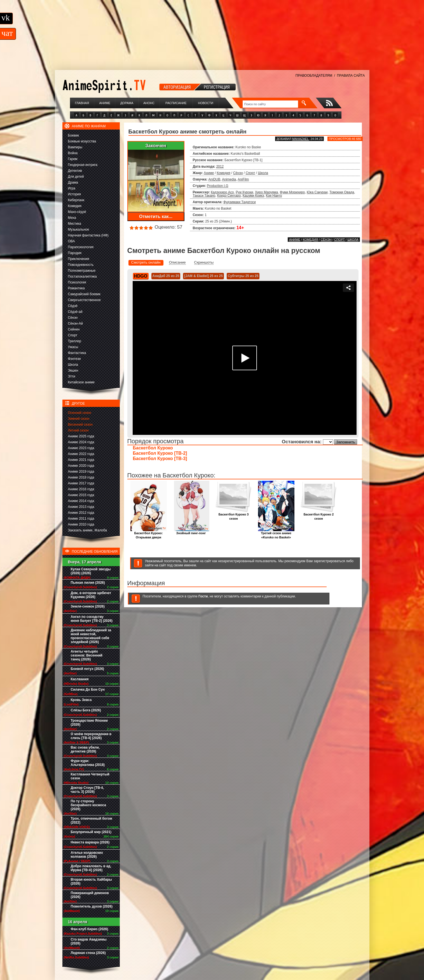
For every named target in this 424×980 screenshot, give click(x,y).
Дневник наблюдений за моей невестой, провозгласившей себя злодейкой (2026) (91, 636)
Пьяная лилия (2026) (88, 583)
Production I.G (218, 186)
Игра (72, 188)
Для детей (76, 177)
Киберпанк (76, 200)
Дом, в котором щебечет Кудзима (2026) (91, 595)
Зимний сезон (79, 419)
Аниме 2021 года (81, 460)
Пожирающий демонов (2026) (90, 895)
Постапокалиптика (82, 276)
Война (73, 153)
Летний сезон (78, 430)
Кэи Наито (274, 196)
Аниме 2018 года (81, 477)
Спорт (73, 335)
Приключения (79, 259)
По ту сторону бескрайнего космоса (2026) (89, 805)
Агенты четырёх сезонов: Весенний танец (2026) (87, 655)
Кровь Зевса (81, 700)
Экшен (73, 371)
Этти (72, 376)
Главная (82, 103)
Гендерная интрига (83, 165)
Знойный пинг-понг (191, 532)
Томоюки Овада (342, 192)
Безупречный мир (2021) (91, 832)
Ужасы (73, 347)
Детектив (75, 171)
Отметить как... (156, 216)
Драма (73, 182)
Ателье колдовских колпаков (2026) (87, 855)
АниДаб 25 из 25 (166, 276)
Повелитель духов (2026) (92, 906)
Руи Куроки (244, 192)
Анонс (149, 103)
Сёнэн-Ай (75, 323)
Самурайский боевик (84, 294)
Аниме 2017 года (81, 483)
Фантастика (77, 353)
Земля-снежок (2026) (88, 606)
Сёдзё (73, 306)
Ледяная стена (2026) (88, 953)
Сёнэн (73, 318)
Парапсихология (81, 247)
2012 (220, 167)
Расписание (176, 103)
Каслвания (80, 679)
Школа (73, 365)
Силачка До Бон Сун (88, 690)
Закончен (156, 146)
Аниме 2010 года (81, 524)
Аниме (105, 103)
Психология (77, 282)
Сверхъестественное (84, 300)
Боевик (74, 135)
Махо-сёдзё (77, 212)
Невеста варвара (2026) (90, 842)
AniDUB (215, 179)
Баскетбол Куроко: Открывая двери (149, 534)
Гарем (73, 159)
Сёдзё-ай (75, 312)
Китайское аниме (81, 382)
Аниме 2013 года (81, 507)
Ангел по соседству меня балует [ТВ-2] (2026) (92, 619)
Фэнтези (74, 359)
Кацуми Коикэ (253, 196)
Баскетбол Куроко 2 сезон (319, 515)
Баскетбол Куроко (153, 448)
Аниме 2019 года (81, 472)
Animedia (229, 179)
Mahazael (300, 139)
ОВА (72, 241)
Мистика (75, 224)
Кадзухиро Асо (222, 192)
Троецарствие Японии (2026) (89, 723)
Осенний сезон (80, 413)
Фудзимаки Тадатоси (240, 202)
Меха (72, 218)
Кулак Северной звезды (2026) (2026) (91, 571)
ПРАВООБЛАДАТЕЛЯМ (314, 76)
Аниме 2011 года (81, 519)
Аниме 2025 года (81, 436)
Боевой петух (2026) (87, 669)
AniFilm (243, 179)
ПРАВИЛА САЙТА (351, 76)
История (75, 194)
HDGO (141, 276)
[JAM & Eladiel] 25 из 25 (203, 276)
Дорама (127, 103)
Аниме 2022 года (81, 454)
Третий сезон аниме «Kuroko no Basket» (276, 534)
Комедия (75, 206)
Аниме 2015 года (81, 495)
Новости (206, 103)
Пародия (75, 253)
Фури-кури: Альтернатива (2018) (88, 763)
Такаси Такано (204, 196)
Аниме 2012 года (81, 513)
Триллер (75, 341)
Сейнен (74, 329)
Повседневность (81, 265)
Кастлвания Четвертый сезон (90, 776)
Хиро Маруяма (266, 192)
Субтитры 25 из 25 (243, 276)
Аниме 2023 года (81, 448)
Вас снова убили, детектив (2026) (85, 749)
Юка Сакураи (317, 192)
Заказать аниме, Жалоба (88, 530)
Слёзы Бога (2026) (86, 710)
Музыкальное (79, 229)
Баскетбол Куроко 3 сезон (234, 515)
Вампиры (75, 147)
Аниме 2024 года (81, 442)
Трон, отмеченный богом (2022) (92, 820)
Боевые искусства (82, 141)
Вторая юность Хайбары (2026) (92, 881)
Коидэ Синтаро (229, 196)
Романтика (76, 288)
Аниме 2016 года (81, 489)
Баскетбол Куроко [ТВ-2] (160, 453)
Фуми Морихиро (292, 192)
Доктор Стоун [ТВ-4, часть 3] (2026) (87, 790)
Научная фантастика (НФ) (88, 235)
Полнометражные (82, 271)
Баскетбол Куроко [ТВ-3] (160, 459)
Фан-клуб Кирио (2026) (90, 929)
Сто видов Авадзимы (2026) (89, 941)
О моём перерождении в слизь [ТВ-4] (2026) (91, 736)
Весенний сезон (80, 425)
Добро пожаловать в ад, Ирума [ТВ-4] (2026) (91, 868)
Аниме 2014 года (81, 501)
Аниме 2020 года (81, 466)
